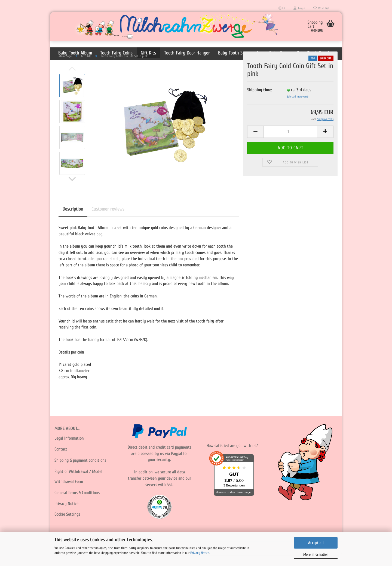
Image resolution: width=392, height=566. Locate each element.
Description (73, 220)
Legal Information (69, 449)
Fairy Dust (279, 53)
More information (316, 554)
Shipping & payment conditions (80, 471)
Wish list (321, 8)
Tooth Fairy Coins (116, 53)
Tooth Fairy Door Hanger (187, 53)
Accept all (316, 543)
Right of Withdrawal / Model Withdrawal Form (78, 487)
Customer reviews (108, 220)
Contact (61, 460)
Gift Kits (148, 53)
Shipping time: (260, 101)
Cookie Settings (67, 525)
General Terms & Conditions (77, 504)
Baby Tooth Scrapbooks (240, 53)
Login (299, 8)
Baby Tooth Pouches (316, 53)
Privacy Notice (200, 553)
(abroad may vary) (298, 107)
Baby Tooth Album (75, 53)
